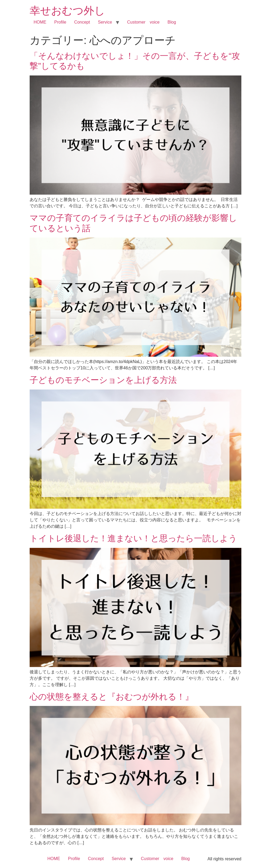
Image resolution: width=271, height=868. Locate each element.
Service (105, 22)
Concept (82, 22)
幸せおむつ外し (67, 11)
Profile (60, 22)
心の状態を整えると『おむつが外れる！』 (112, 697)
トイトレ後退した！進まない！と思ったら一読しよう (133, 538)
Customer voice (143, 22)
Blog (172, 22)
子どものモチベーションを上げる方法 (103, 380)
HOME (40, 22)
